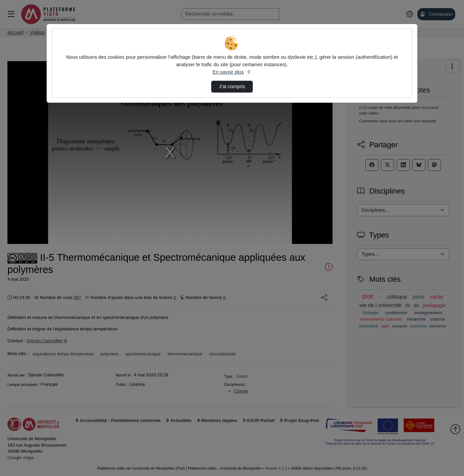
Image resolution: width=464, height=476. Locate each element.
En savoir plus (232, 72)
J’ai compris (232, 86)
